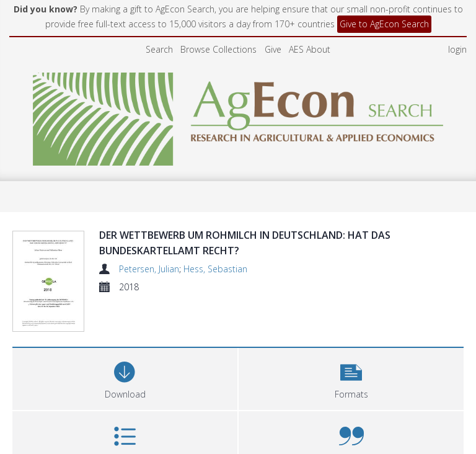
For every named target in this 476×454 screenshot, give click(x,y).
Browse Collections (218, 49)
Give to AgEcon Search (384, 24)
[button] (351, 343)
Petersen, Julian (149, 269)
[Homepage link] (238, 116)
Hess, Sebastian (215, 269)
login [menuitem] (457, 49)
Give (273, 49)
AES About (310, 49)
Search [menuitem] (159, 49)
